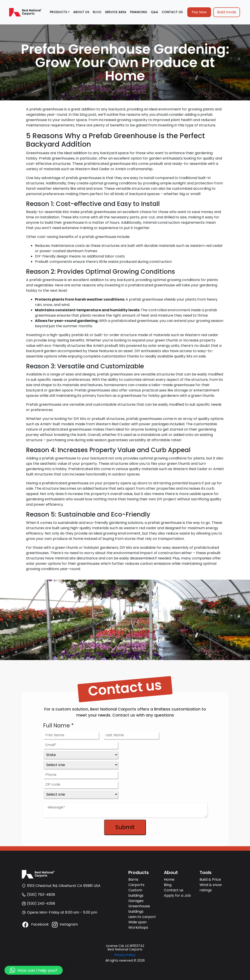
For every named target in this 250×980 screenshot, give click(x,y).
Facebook (35, 924)
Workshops (138, 927)
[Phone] (81, 775)
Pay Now (199, 12)
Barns (133, 879)
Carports (136, 885)
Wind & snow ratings (211, 887)
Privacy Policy (125, 955)
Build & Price (210, 879)
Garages (136, 901)
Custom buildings (136, 893)
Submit (125, 827)
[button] (34, 970)
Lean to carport (142, 917)
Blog (168, 885)
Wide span (137, 922)
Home (169, 879)
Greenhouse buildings (139, 909)
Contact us (174, 890)
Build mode (227, 12)
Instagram (64, 924)
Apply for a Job (177, 895)
